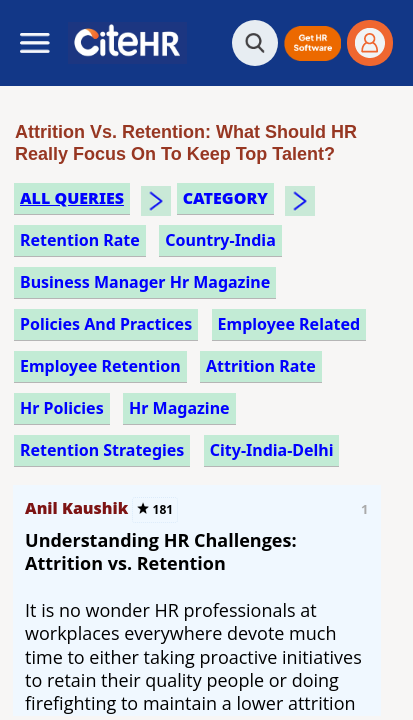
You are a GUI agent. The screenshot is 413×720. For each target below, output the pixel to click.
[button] (312, 43)
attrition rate (261, 366)
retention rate (80, 240)
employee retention (100, 366)
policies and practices (106, 324)
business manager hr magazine (145, 282)
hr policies (62, 408)
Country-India (220, 240)
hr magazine (179, 408)
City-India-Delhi (272, 450)
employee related (289, 324)
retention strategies (102, 450)
